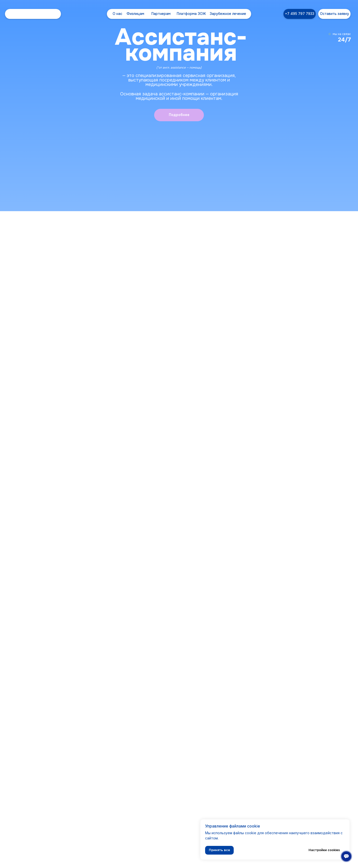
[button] (334, 14)
